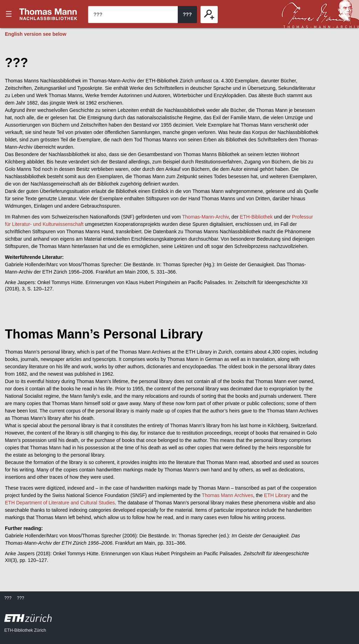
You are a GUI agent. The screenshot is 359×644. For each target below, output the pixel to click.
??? (48, 14)
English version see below (36, 34)
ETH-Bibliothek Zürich (25, 630)
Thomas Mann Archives (228, 495)
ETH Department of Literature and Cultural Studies (60, 503)
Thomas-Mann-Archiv (206, 217)
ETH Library (277, 495)
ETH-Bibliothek (256, 217)
